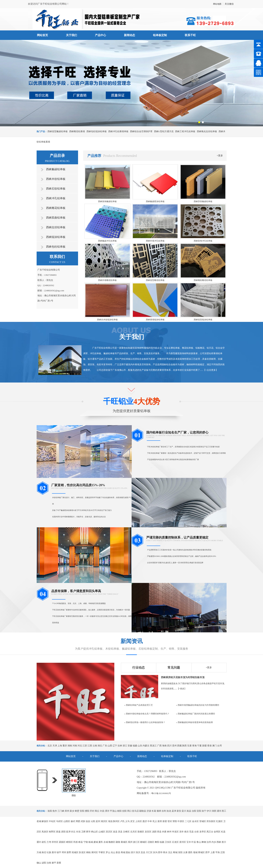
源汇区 (136, 842)
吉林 (120, 746)
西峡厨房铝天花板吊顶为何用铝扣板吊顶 (183, 677)
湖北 (100, 746)
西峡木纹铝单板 (56, 179)
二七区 (188, 821)
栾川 (184, 811)
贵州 (174, 746)
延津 (68, 832)
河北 (80, 746)
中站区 (52, 821)
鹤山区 (95, 832)
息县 (143, 852)
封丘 (73, 832)
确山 (39, 863)
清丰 (181, 832)
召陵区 (151, 842)
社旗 (49, 852)
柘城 (91, 842)
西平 (208, 852)
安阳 (82, 811)
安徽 (130, 746)
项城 (195, 852)
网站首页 (42, 35)
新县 (118, 852)
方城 (39, 852)
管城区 (203, 821)
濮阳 (87, 811)
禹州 (130, 842)
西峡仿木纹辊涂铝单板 (107, 320)
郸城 (175, 852)
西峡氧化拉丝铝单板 (207, 131)
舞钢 (204, 842)
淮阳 (180, 852)
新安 (179, 811)
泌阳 (44, 863)
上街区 (139, 821)
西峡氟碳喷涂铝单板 (155, 201)
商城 (123, 852)
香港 (209, 746)
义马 (127, 821)
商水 (165, 852)
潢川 (133, 852)
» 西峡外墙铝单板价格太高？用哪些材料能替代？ (147, 714)
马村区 (59, 821)
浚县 (115, 832)
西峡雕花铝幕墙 (77, 131)
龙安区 (148, 832)
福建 (135, 746)
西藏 (179, 746)
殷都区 (141, 832)
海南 (164, 746)
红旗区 (219, 821)
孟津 (174, 811)
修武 (73, 821)
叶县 (194, 842)
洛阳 (50, 811)
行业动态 (138, 668)
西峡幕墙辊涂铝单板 (155, 320)
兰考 (49, 842)
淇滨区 (109, 832)
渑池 (110, 821)
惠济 (145, 821)
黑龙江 (153, 746)
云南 (95, 746)
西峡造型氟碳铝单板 (58, 131)
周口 (129, 811)
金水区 (195, 821)
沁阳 (93, 821)
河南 (75, 746)
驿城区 (201, 852)
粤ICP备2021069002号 (161, 793)
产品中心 (101, 35)
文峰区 (126, 832)
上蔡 (213, 852)
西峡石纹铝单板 (56, 189)
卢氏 (122, 821)
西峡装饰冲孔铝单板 (203, 241)
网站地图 (217, 4)
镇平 (59, 852)
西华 (160, 852)
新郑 (160, 821)
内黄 (164, 832)
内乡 (214, 842)
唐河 (54, 852)
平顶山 (113, 811)
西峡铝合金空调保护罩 (141, 131)
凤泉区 (45, 832)
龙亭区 (203, 832)
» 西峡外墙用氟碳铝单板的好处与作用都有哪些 (198, 705)
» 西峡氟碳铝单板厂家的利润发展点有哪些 (196, 714)
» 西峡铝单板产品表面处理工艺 (139, 705)
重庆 (65, 746)
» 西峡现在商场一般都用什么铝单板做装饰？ (145, 722)
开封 (92, 811)
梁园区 (62, 842)
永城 (106, 842)
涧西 (214, 811)
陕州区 (116, 821)
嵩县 (189, 811)
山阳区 (67, 821)
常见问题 (174, 668)
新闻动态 (130, 35)
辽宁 (115, 746)
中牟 (150, 821)
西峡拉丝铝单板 (56, 227)
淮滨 (138, 852)
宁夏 (199, 746)
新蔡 (59, 863)
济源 (149, 811)
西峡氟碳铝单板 (56, 169)
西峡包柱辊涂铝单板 (97, 131)
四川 (169, 746)
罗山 (108, 852)
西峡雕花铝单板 (56, 208)
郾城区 (144, 842)
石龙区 (175, 842)
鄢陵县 (143, 811)
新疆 (204, 746)
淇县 (120, 832)
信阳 (124, 811)
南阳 (119, 811)
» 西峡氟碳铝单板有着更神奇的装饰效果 (195, 722)
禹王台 (210, 832)
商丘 (97, 811)
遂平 (54, 863)
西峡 (219, 842)
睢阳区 (70, 842)
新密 (165, 821)
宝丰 (189, 842)
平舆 (218, 852)
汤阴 (154, 832)
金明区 (217, 832)
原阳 (63, 832)
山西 (110, 746)
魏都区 (112, 842)
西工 (224, 811)
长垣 (78, 832)
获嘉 (58, 832)
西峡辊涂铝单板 (56, 237)
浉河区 (95, 852)
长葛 (154, 811)
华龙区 (175, 832)
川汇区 (149, 852)
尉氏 (44, 842)
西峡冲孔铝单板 (56, 198)
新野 (69, 852)
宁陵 (86, 842)
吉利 (164, 811)
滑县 (159, 832)
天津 (55, 746)
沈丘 (170, 852)
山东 (140, 746)
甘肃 (189, 746)
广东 (105, 746)
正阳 (223, 852)
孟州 (98, 821)
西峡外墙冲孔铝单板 (155, 241)
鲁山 (199, 842)
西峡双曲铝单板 (56, 218)
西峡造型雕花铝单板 (155, 280)
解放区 (45, 821)
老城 (39, 821)
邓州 (64, 852)
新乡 (72, 811)
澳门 (214, 746)
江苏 (85, 746)
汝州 (209, 842)
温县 (88, 821)
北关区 (134, 832)
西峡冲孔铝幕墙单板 (118, 131)
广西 (159, 746)
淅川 (224, 842)
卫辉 (83, 832)
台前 (197, 832)
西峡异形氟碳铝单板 (203, 201)
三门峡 (61, 811)
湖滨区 (104, 821)
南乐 (187, 832)
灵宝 (132, 821)
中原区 (181, 821)
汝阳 (194, 811)
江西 (90, 746)
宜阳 (199, 811)
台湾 (219, 746)
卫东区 (168, 842)
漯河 (107, 811)
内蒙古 (146, 746)
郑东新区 (211, 821)
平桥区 (102, 852)
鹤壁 (77, 811)
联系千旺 (190, 35)
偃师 (159, 811)
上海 (60, 746)
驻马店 (135, 811)
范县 (192, 832)
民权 (76, 842)
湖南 (70, 746)
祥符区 (55, 842)
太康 (185, 852)
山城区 (102, 832)
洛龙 (169, 811)
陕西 (184, 746)
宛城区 (75, 852)
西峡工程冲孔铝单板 (185, 131)
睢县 (81, 842)
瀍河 (219, 811)
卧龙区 (82, 852)
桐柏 (88, 852)
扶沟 (155, 852)
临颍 (162, 842)
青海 (194, 746)
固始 (128, 852)
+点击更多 (211, 370)
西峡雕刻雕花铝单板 (203, 280)
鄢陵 (118, 842)
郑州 (67, 811)
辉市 (88, 832)
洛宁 (204, 811)
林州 (169, 832)
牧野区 (52, 832)
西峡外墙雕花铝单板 (107, 280)
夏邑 (101, 842)
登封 (170, 821)
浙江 (125, 746)
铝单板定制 (160, 35)
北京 (50, 746)
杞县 (223, 832)
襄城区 (124, 842)
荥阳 (175, 821)
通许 (39, 842)
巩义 (155, 821)
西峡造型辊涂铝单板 (203, 320)
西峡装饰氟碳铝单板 (107, 201)
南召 (44, 852)
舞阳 (157, 842)
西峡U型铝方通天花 (164, 131)
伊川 (209, 811)
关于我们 (71, 35)
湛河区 (183, 842)
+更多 (220, 156)
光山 (113, 852)
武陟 (83, 821)
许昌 (102, 811)
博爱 (78, 821)
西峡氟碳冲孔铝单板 (107, 241)
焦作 (55, 811)
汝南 (49, 863)
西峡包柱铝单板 (56, 247)
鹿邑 (190, 852)
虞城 (96, 842)
